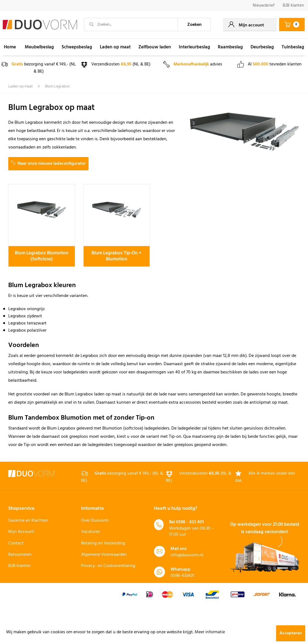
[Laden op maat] (115, 47)
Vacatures (91, 532)
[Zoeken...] (131, 24)
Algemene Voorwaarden (104, 555)
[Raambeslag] (230, 47)
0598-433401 (182, 576)
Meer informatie (210, 632)
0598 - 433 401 (190, 522)
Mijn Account (21, 532)
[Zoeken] (194, 24)
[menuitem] (264, 6)
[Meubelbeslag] (39, 47)
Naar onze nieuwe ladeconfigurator (48, 164)
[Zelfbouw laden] (155, 47)
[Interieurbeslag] (194, 47)
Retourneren (20, 555)
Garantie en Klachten (28, 521)
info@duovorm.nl (187, 555)
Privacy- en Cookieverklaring (108, 566)
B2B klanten (293, 5)
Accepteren (291, 633)
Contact (16, 543)
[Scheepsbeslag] (77, 47)
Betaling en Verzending (103, 543)
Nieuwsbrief (264, 5)
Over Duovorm (95, 521)
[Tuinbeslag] (293, 47)
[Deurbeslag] (262, 47)
